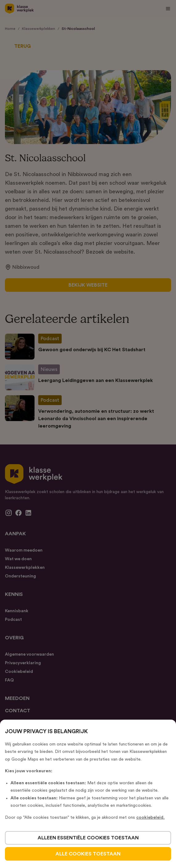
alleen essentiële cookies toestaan (88, 838)
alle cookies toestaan (88, 854)
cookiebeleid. (150, 818)
